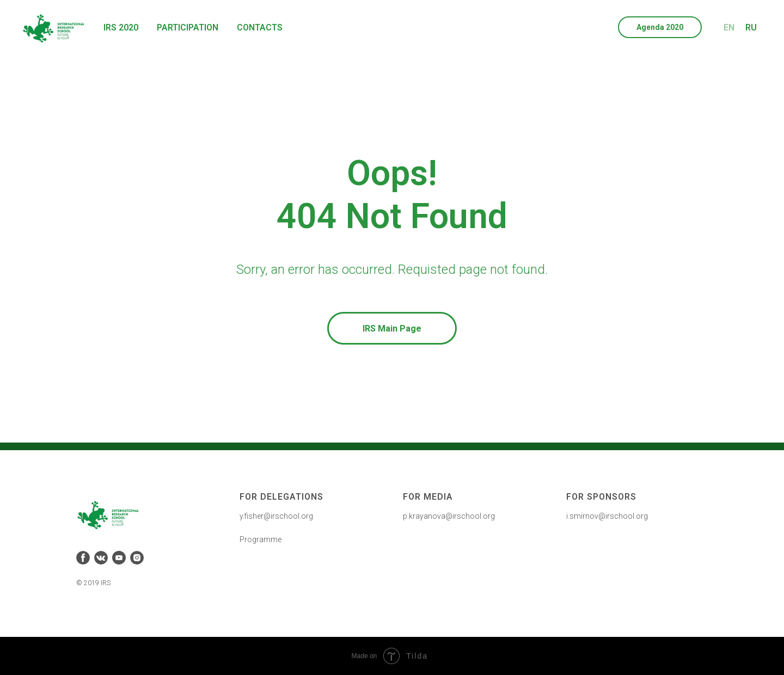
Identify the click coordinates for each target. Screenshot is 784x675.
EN (729, 27)
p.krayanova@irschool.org (449, 516)
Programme (261, 539)
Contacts (260, 27)
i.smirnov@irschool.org (607, 516)
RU (751, 27)
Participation (188, 27)
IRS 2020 (121, 27)
